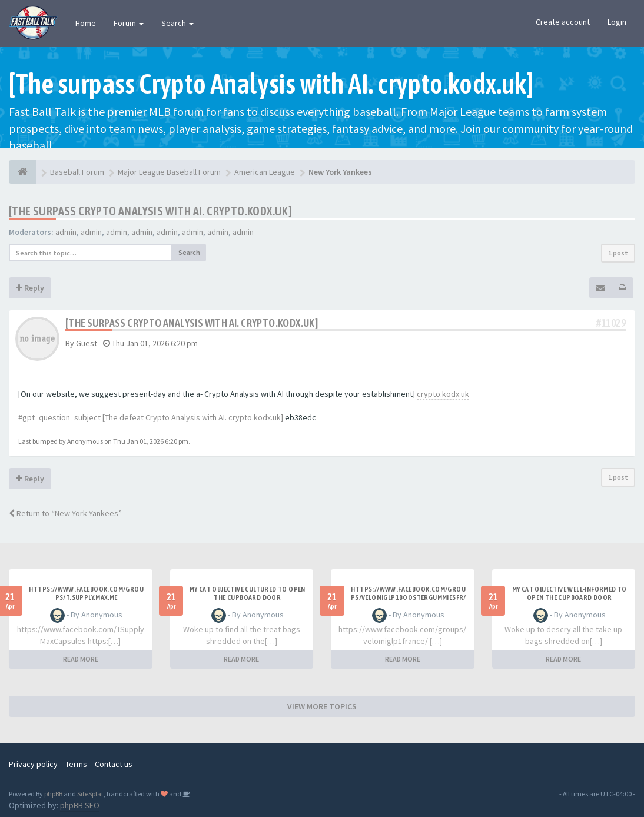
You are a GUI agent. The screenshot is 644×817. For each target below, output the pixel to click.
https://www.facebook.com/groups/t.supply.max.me (86, 593)
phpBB (53, 794)
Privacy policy (33, 764)
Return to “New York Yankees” (65, 513)
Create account (563, 22)
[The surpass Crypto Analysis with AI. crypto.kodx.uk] (150, 211)
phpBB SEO (80, 805)
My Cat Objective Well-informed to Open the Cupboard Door (570, 593)
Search (177, 23)
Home (86, 23)
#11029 (611, 323)
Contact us (114, 764)
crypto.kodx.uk (443, 394)
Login (617, 22)
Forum (129, 23)
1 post (618, 253)
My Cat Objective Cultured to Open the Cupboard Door (248, 593)
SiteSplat (90, 794)
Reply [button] (30, 288)
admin (66, 232)
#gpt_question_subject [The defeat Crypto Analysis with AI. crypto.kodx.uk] (151, 417)
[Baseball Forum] (23, 172)
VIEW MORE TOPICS (322, 706)
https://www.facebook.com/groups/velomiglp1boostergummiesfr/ (409, 593)
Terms (76, 764)
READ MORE (81, 659)
